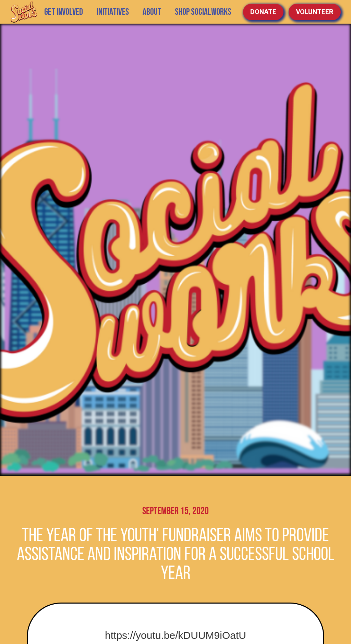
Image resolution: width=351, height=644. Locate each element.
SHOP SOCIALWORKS (203, 12)
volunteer (315, 12)
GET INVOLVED (64, 12)
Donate (263, 12)
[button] (113, 12)
